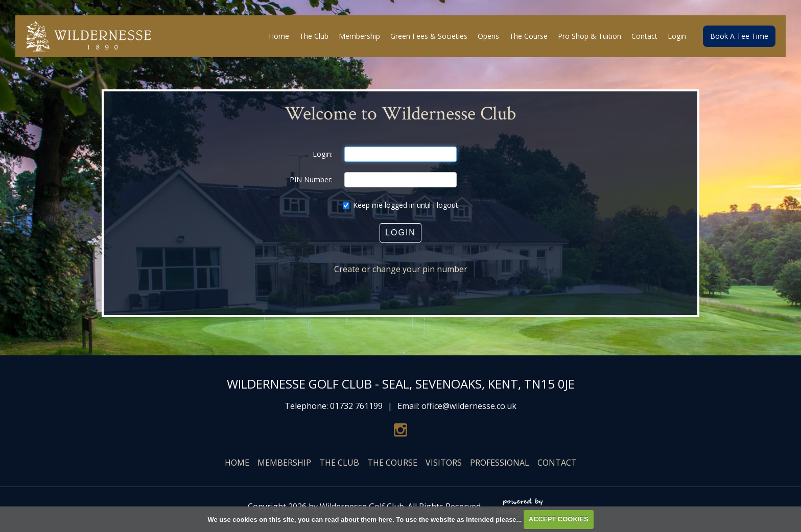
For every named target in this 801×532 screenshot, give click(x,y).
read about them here (359, 519)
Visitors (444, 463)
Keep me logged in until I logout (400, 205)
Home (237, 463)
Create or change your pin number (401, 269)
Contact (557, 463)
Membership (284, 463)
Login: (323, 154)
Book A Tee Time (739, 36)
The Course (392, 463)
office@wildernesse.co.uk (469, 406)
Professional (500, 463)
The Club (339, 463)
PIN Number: (311, 179)
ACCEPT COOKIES (559, 519)
